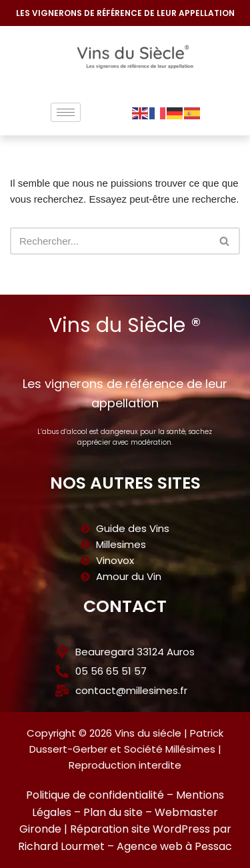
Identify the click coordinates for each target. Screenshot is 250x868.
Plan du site (113, 812)
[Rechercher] (110, 241)
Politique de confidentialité (95, 795)
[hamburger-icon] (66, 112)
